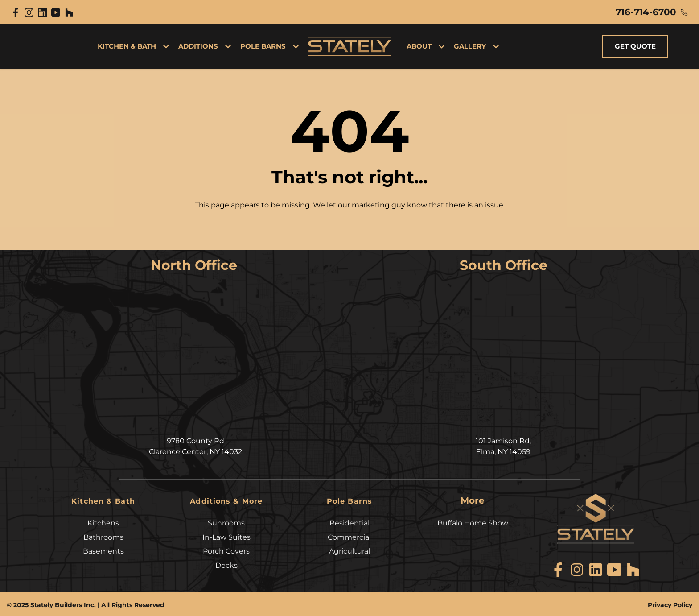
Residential (349, 523)
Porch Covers (226, 550)
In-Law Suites (226, 536)
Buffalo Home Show (473, 523)
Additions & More (226, 500)
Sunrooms (226, 523)
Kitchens (103, 523)
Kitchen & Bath (103, 500)
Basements (103, 550)
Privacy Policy (670, 603)
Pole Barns (349, 500)
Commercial (349, 536)
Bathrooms (103, 536)
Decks (226, 564)
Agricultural (349, 550)
